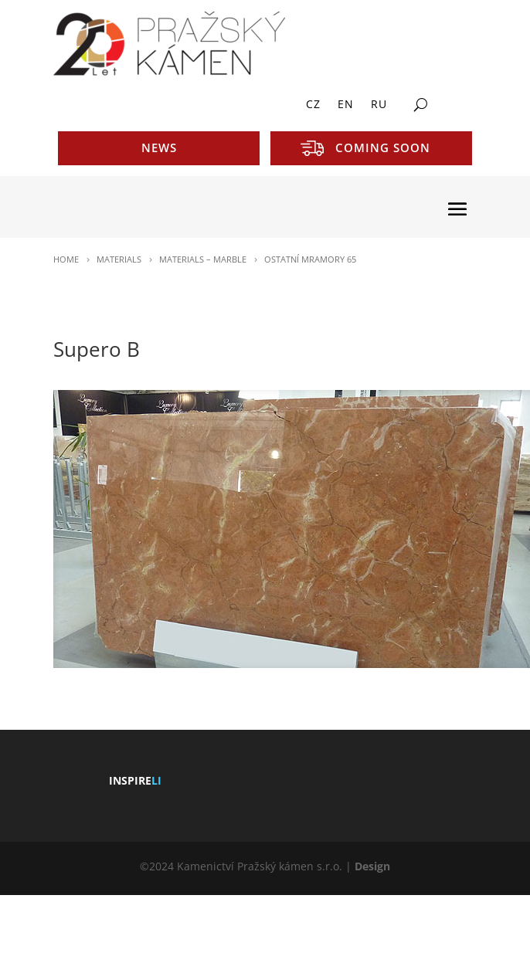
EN (346, 105)
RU (379, 105)
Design (372, 866)
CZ (313, 105)
